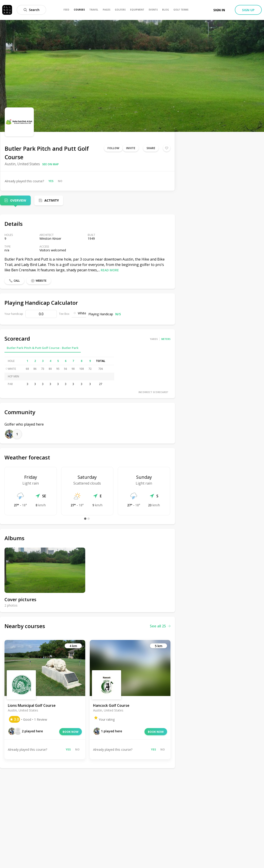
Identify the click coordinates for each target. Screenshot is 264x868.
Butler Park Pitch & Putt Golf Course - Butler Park (43, 348)
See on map (50, 164)
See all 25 (160, 626)
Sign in (219, 10)
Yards (154, 339)
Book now (71, 732)
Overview (18, 200)
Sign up (248, 10)
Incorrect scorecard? (153, 392)
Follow (113, 148)
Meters (166, 339)
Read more (110, 270)
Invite (131, 148)
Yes (51, 181)
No (60, 181)
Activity (52, 200)
